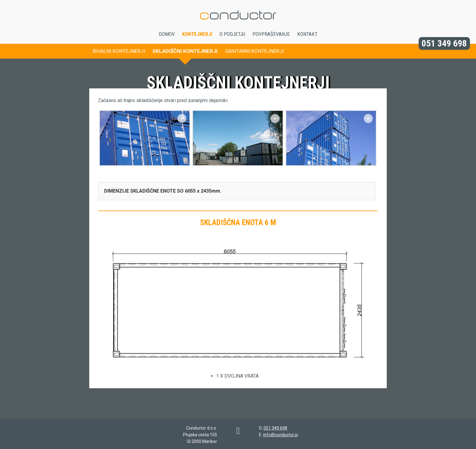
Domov (167, 34)
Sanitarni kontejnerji (254, 51)
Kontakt (307, 34)
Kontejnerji (197, 34)
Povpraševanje (271, 34)
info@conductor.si (280, 435)
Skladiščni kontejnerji (185, 51)
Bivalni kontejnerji (119, 51)
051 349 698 (444, 43)
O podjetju (232, 34)
